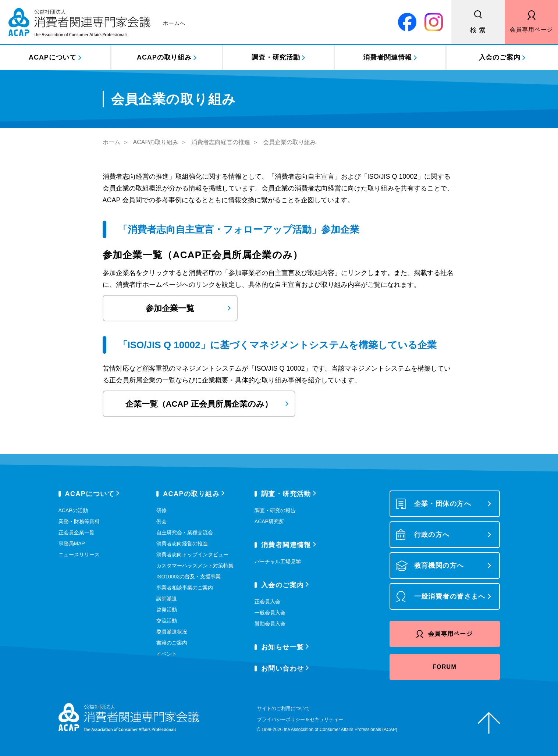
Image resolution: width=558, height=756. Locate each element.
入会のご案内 (500, 57)
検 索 (478, 30)
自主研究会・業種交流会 (185, 532)
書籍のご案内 (172, 643)
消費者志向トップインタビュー (192, 554)
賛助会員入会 (270, 624)
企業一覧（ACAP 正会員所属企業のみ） (199, 404)
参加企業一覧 (170, 308)
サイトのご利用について (283, 708)
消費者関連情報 (387, 57)
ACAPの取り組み (164, 57)
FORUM (445, 667)
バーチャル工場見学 (278, 561)
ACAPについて (53, 57)
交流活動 (167, 621)
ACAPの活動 (73, 510)
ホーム (111, 142)
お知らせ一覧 (283, 647)
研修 (161, 510)
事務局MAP (72, 543)
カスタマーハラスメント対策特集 (195, 566)
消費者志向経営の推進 (221, 142)
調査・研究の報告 (275, 510)
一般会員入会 (270, 613)
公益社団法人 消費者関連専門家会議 (97, 22)
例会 (161, 521)
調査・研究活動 (276, 57)
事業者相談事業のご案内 (185, 588)
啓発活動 (167, 610)
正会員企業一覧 (77, 532)
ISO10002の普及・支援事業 (189, 577)
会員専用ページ (532, 30)
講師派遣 (167, 599)
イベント (167, 654)
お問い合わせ (283, 668)
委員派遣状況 (172, 632)
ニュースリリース (79, 554)
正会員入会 (267, 602)
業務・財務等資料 (79, 521)
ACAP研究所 (269, 521)
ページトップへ (489, 723)
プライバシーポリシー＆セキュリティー (300, 719)
